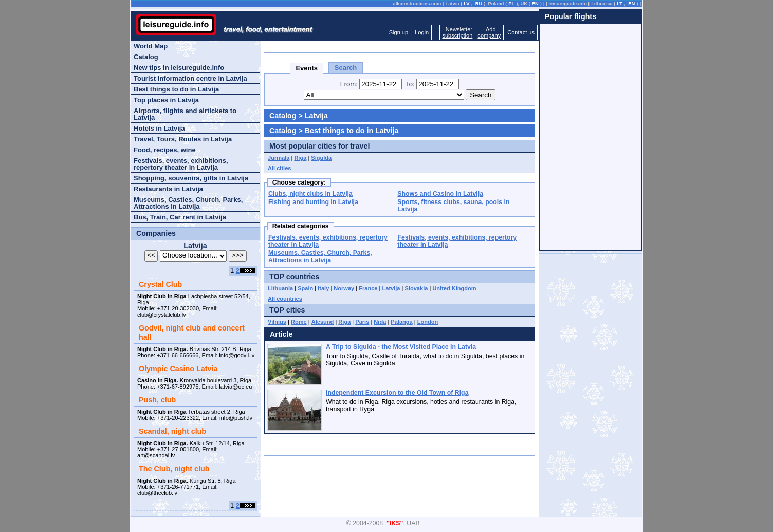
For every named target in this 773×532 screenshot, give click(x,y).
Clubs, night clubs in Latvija (310, 194)
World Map (151, 46)
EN (535, 4)
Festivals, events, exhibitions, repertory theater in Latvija (181, 164)
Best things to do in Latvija (176, 89)
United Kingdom (454, 288)
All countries (285, 299)
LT (620, 4)
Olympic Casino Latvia (178, 369)
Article (281, 334)
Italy (323, 288)
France (368, 288)
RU (479, 4)
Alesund (323, 322)
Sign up (399, 32)
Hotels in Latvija (159, 128)
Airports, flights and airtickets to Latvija (185, 114)
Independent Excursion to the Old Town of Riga (397, 393)
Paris (362, 322)
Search (346, 68)
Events (307, 68)
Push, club (157, 400)
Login (422, 32)
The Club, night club (174, 469)
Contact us (521, 32)
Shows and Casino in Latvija (440, 194)
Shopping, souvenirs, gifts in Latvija (191, 178)
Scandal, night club (172, 431)
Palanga (401, 322)
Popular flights (570, 16)
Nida (380, 322)
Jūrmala (279, 158)
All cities (279, 168)
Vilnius (277, 322)
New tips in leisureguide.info (179, 68)
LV (466, 4)
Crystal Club (160, 284)
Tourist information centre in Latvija (190, 78)
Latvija (391, 288)
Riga (300, 158)
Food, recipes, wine (165, 150)
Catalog (283, 116)
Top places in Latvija (166, 100)
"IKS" (395, 523)
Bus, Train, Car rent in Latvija (180, 217)
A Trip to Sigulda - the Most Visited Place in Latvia (401, 347)
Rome (299, 322)
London (428, 322)
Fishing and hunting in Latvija (313, 202)
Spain (305, 288)
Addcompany (489, 32)
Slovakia (417, 288)
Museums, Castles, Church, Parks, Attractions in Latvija (320, 256)
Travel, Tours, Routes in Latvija (183, 139)
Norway (344, 288)
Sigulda (321, 158)
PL (511, 4)
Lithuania (280, 288)
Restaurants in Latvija (168, 189)
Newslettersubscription (457, 32)
